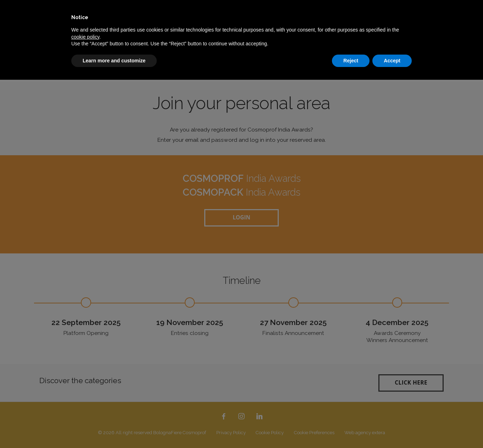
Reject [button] (351, 61)
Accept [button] (392, 61)
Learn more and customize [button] (114, 61)
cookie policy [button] (85, 37)
